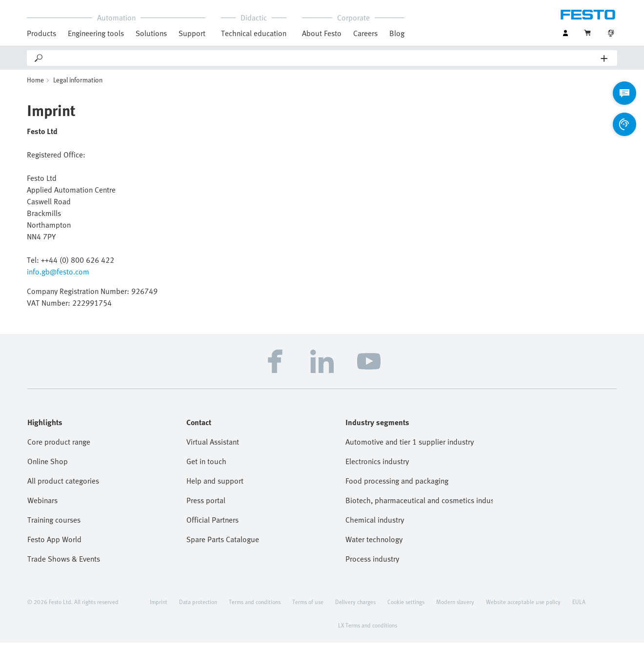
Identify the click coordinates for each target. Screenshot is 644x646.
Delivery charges (355, 605)
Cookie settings (406, 605)
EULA (579, 605)
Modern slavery (455, 605)
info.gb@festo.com (58, 275)
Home (35, 83)
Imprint (159, 605)
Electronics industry (377, 465)
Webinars (42, 504)
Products (41, 33)
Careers (365, 33)
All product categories (63, 484)
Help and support (215, 484)
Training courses (54, 523)
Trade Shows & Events (64, 562)
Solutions (151, 33)
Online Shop (48, 465)
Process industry (372, 562)
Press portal (206, 504)
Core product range (59, 445)
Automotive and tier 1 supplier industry (410, 445)
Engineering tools (96, 33)
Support (192, 33)
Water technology (374, 543)
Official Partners (212, 523)
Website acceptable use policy (523, 605)
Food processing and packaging (397, 484)
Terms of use (308, 605)
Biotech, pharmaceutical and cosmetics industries (419, 504)
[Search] (322, 58)
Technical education (254, 33)
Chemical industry (375, 523)
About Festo (322, 33)
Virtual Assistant (213, 445)
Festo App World (54, 543)
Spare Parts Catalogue (223, 543)
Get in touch (206, 465)
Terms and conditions (255, 605)
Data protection (198, 605)
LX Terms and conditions (368, 628)
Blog (397, 33)
